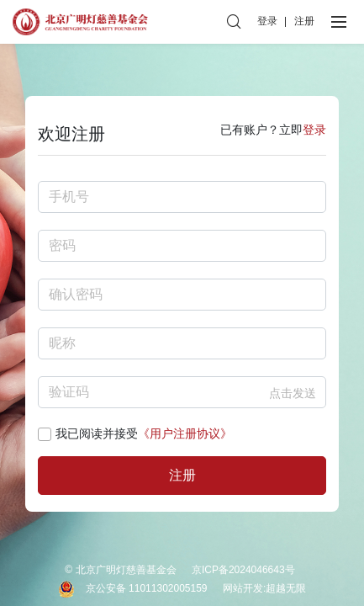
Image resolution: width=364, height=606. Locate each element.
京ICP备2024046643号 (243, 570)
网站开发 (243, 588)
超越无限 (286, 588)
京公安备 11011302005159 (147, 588)
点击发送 (293, 393)
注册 (304, 21)
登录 (267, 21)
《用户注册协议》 (185, 433)
